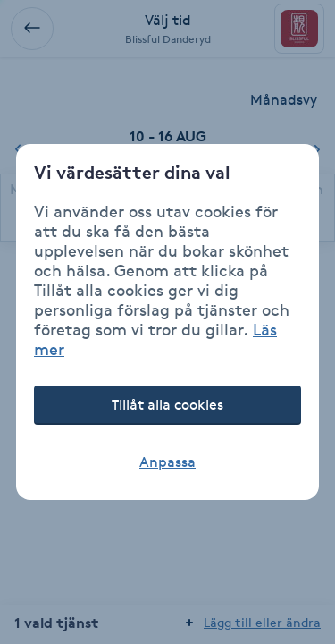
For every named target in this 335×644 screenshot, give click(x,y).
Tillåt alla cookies (167, 405)
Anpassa (167, 462)
